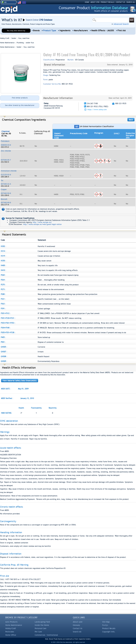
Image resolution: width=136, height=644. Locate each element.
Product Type (50, 31)
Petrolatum (5, 141)
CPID (9, 9)
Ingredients (65, 31)
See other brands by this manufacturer (20, 105)
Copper (4, 189)
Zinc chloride (6, 151)
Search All (77, 632)
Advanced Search (121, 24)
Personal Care (41, 628)
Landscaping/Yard (42, 622)
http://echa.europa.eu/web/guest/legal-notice (42, 224)
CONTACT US (120, 2)
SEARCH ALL (131, 2)
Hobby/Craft (11, 628)
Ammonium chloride (9, 171)
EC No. (4, 136)
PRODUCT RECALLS (108, 2)
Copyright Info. (109, 632)
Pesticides (10, 632)
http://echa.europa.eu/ (42, 222)
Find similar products (20, 98)
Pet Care (38, 632)
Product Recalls (109, 628)
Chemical (6, 131)
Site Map (106, 622)
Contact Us (78, 628)
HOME (87, 2)
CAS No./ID (6, 134)
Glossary (76, 625)
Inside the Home (42, 625)
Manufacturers (81, 31)
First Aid (122, 31)
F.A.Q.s (105, 625)
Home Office (11, 635)
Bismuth (4, 199)
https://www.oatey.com (97, 110)
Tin (2, 181)
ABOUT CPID (95, 2)
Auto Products (11, 622)
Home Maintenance (14, 625)
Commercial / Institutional (46, 635)
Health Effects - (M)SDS (103, 31)
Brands (36, 31)
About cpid (78, 622)
